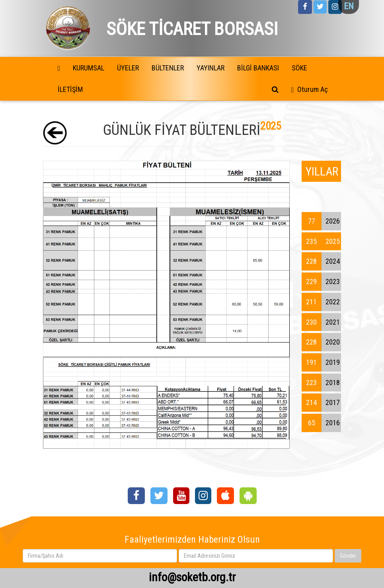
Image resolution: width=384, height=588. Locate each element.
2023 (321, 282)
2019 (321, 362)
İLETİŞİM (70, 89)
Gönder (348, 556)
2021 (321, 322)
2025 (321, 241)
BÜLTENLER (168, 68)
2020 (321, 342)
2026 (321, 221)
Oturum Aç (313, 89)
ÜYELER (128, 68)
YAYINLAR (211, 68)
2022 (321, 302)
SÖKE (299, 68)
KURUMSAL (89, 68)
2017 (321, 403)
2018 (321, 383)
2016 (321, 423)
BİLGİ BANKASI (258, 68)
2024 (321, 261)
